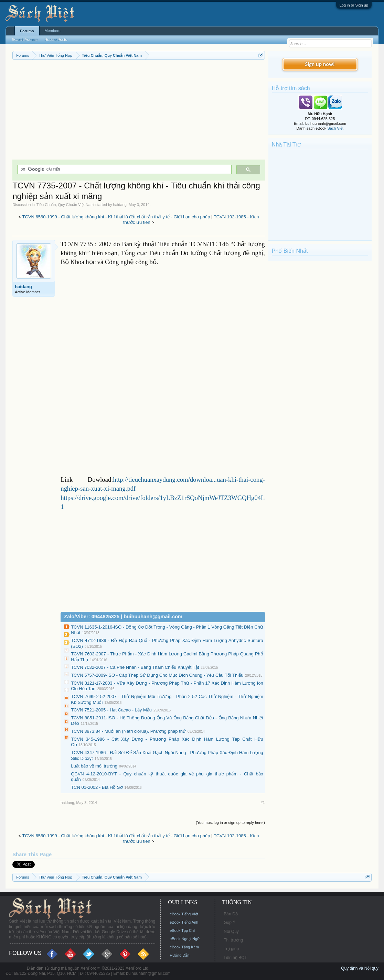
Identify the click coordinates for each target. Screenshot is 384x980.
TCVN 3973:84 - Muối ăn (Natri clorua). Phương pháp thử (128, 731)
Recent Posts (56, 40)
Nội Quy (231, 932)
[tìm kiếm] (124, 169)
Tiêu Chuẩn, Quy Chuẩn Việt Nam (65, 205)
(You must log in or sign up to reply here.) (230, 823)
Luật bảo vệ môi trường (94, 766)
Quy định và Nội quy (360, 968)
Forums (27, 31)
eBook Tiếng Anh (184, 922)
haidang (120, 205)
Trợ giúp (231, 949)
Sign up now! (320, 64)
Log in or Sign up (354, 5)
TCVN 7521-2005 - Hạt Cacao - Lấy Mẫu (111, 710)
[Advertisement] (139, 111)
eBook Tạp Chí (182, 930)
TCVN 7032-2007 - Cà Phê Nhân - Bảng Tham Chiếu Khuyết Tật (135, 667)
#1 (263, 803)
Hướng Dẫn (179, 955)
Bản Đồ (231, 914)
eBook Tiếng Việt (184, 914)
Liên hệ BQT (235, 958)
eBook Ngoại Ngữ (185, 939)
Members (53, 31)
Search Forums (25, 40)
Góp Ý (230, 923)
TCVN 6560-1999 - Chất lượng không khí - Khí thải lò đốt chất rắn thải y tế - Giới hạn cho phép (116, 217)
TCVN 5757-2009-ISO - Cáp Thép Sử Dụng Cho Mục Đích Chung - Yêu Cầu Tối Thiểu (157, 675)
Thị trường (233, 940)
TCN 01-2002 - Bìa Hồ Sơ (97, 787)
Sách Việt (335, 128)
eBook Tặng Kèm (184, 947)
